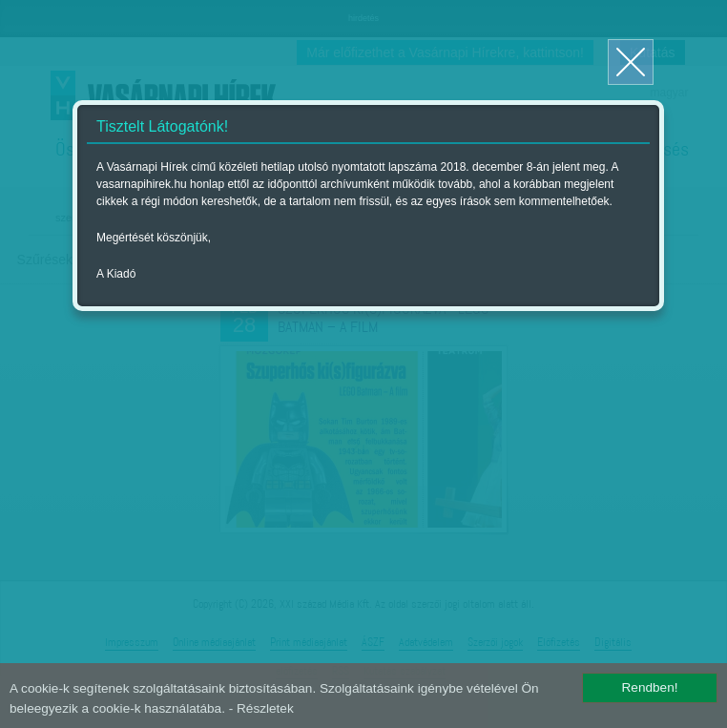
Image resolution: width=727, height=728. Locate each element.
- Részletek (261, 708)
